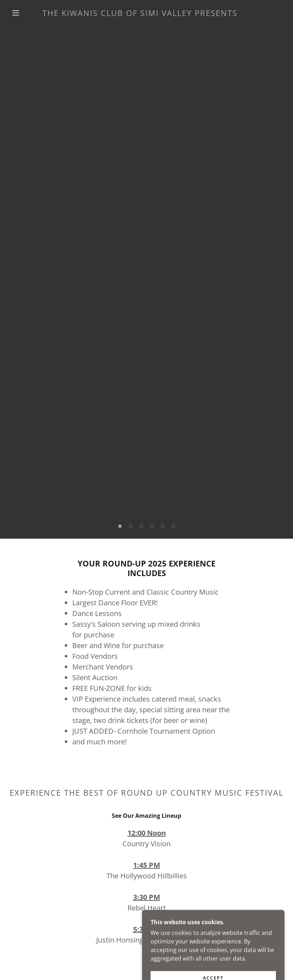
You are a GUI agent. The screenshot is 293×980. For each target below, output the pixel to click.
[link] (140, 14)
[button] (16, 13)
